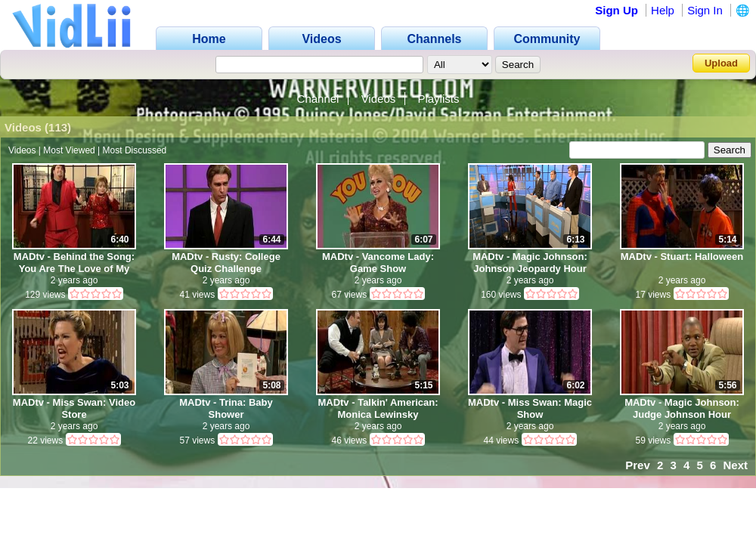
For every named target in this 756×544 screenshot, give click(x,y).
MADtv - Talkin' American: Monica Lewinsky (378, 408)
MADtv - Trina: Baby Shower (226, 408)
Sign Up (617, 10)
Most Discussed (135, 150)
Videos (379, 99)
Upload (721, 63)
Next (735, 465)
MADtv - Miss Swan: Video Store (74, 408)
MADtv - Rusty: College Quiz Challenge (226, 263)
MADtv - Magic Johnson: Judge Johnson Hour (682, 408)
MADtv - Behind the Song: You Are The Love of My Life (74, 263)
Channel (318, 99)
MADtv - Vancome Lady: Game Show (378, 263)
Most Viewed (69, 150)
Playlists (438, 99)
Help (663, 10)
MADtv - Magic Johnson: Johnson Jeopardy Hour (530, 263)
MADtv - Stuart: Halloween (682, 257)
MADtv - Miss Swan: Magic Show (530, 408)
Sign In (705, 10)
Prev (638, 465)
